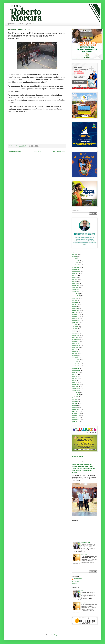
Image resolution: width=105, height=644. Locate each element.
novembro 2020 (76, 391)
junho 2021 (75, 376)
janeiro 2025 (75, 288)
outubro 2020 (75, 393)
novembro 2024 (76, 292)
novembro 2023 (76, 317)
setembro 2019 (76, 420)
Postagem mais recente (15, 151)
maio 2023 (75, 329)
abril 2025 (74, 282)
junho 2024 (75, 302)
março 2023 (75, 333)
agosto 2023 (75, 323)
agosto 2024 (75, 298)
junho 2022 (75, 352)
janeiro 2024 (75, 312)
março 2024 (75, 308)
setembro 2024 (76, 296)
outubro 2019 (75, 418)
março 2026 (75, 259)
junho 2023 (75, 327)
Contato (20, 24)
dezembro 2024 (76, 290)
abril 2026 (74, 257)
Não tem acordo (86, 542)
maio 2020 (75, 403)
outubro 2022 (75, 343)
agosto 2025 (75, 273)
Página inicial (11, 24)
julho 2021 (74, 374)
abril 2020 (74, 405)
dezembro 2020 (76, 389)
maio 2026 (75, 255)
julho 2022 (74, 350)
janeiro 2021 (75, 387)
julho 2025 (74, 275)
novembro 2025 (76, 267)
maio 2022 (75, 354)
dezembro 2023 (76, 315)
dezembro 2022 (76, 339)
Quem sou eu (30, 24)
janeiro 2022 (75, 362)
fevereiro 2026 (76, 261)
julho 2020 (74, 399)
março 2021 (75, 383)
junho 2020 (75, 401)
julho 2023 (74, 325)
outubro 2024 (75, 294)
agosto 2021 (75, 372)
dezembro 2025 (76, 265)
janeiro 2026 (75, 263)
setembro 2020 (76, 395)
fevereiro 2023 (76, 335)
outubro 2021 (75, 368)
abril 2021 (74, 380)
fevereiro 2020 (76, 409)
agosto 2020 (75, 397)
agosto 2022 (75, 348)
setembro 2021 (76, 370)
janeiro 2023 (75, 337)
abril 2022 (74, 356)
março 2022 (75, 358)
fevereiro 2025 (76, 286)
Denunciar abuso (77, 456)
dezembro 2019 (76, 413)
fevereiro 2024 (76, 310)
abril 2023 (74, 331)
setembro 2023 (76, 321)
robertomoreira (78, 579)
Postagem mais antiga (59, 151)
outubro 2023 (75, 319)
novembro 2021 (76, 366)
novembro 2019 (76, 416)
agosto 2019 (75, 422)
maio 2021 (75, 378)
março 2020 (75, 407)
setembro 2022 (76, 346)
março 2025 (75, 284)
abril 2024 (74, 306)
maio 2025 (75, 279)
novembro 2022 (76, 341)
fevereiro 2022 (76, 360)
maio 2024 (75, 304)
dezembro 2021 (76, 364)
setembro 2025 (76, 271)
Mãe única (84, 555)
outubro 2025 (75, 269)
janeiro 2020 (75, 411)
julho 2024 (74, 300)
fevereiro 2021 (76, 385)
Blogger (56, 635)
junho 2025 (75, 277)
